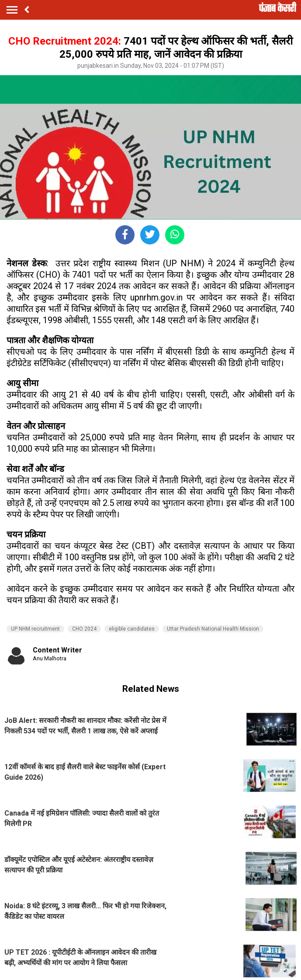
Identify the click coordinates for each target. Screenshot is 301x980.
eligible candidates (132, 629)
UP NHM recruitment (35, 629)
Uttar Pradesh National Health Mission (213, 629)
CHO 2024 (84, 629)
